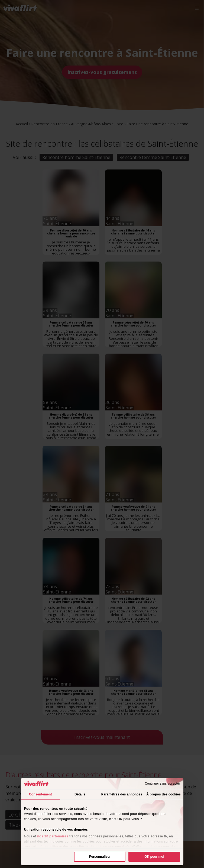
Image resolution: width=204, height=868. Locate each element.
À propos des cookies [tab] (163, 794)
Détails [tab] (80, 794)
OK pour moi (154, 857)
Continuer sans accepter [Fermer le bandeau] (162, 784)
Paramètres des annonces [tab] (122, 794)
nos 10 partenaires (53, 836)
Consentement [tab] (41, 794)
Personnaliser (100, 857)
